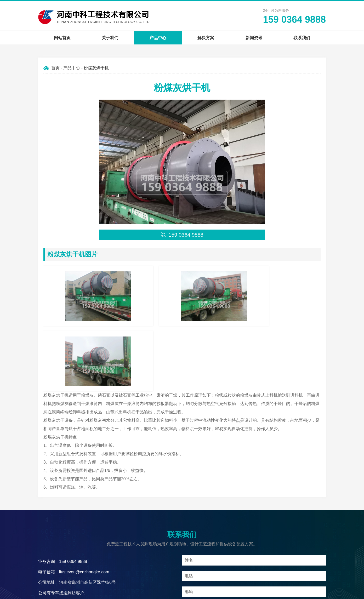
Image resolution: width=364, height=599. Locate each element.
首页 (55, 68)
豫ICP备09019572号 (216, 592)
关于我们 (110, 38)
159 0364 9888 (294, 19)
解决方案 (206, 38)
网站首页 (62, 38)
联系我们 (302, 38)
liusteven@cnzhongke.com (84, 497)
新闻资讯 (254, 38)
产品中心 (158, 38)
